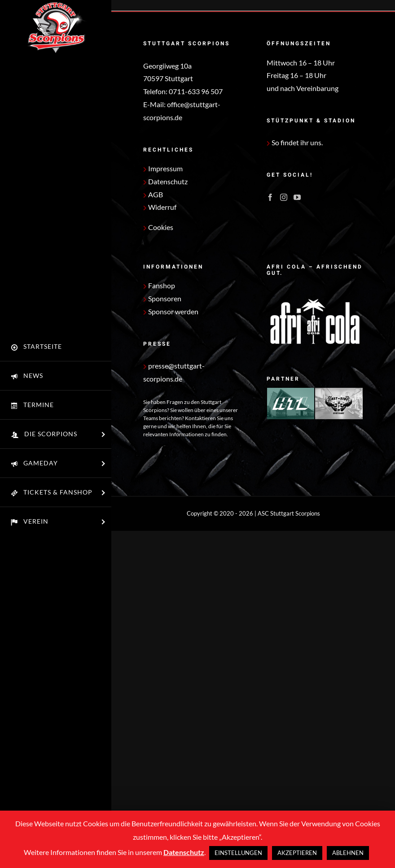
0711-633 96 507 (196, 91)
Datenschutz (165, 181)
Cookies (161, 227)
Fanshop (159, 285)
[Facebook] (270, 197)
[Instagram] (284, 197)
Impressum (163, 168)
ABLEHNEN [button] (348, 853)
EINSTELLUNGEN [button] (238, 853)
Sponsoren (162, 298)
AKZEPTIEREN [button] (297, 853)
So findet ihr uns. (295, 142)
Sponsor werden (171, 311)
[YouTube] (297, 197)
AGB (153, 194)
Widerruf (160, 207)
